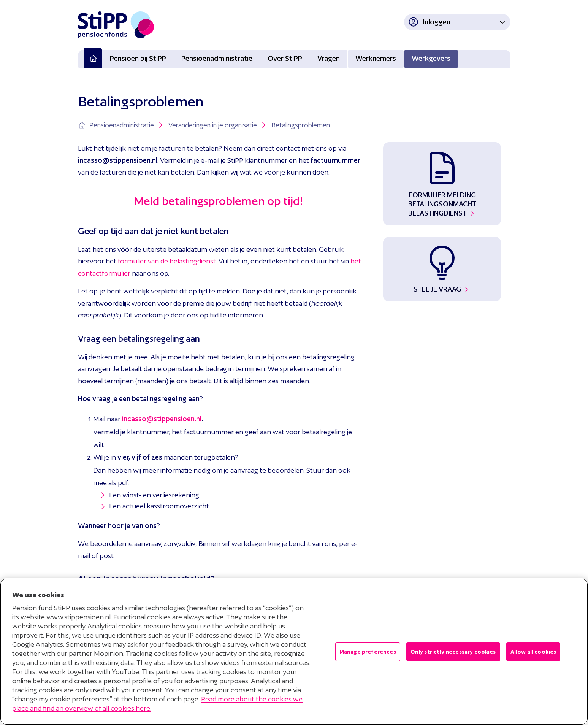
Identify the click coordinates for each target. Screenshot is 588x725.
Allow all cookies (533, 652)
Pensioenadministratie (217, 58)
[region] (294, 652)
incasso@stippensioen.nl (162, 419)
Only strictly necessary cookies (453, 652)
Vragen (329, 58)
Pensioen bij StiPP (138, 58)
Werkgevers (431, 58)
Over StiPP (285, 58)
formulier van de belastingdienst (167, 261)
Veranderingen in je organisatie (218, 125)
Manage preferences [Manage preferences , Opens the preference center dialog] (368, 652)
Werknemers (376, 58)
